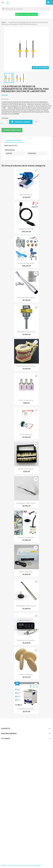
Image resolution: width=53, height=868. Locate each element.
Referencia (9, 145)
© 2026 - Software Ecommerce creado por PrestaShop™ (22, 865)
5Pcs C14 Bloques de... (27, 400)
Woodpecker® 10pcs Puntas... (27, 503)
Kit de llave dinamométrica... (27, 297)
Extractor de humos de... (27, 537)
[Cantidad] (4, 122)
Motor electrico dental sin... (26, 640)
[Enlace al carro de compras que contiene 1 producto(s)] (49, 2)
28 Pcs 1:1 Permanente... (26, 469)
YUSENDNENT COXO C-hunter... (26, 606)
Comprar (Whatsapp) (12, 130)
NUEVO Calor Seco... (27, 572)
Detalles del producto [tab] (14, 140)
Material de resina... (26, 195)
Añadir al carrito (21, 122)
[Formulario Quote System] (26, 804)
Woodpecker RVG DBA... (26, 229)
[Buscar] (26, 9)
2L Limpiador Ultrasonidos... (26, 709)
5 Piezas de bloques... (27, 675)
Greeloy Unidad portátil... (27, 263)
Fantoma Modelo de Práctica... (26, 366)
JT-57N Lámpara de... (27, 435)
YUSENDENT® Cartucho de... (26, 332)
